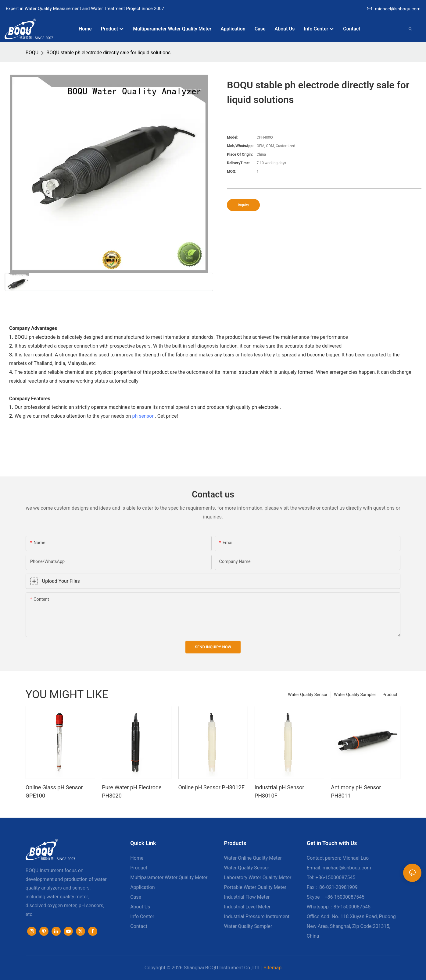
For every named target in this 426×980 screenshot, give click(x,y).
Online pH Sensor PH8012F (211, 787)
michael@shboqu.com (394, 9)
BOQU (32, 53)
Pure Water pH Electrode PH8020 (132, 791)
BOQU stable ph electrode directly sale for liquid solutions (108, 53)
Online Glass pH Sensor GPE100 (54, 791)
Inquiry (243, 205)
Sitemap (272, 968)
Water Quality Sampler (355, 695)
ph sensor (143, 416)
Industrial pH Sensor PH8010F (279, 791)
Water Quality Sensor (308, 695)
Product (390, 695)
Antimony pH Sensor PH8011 (356, 791)
